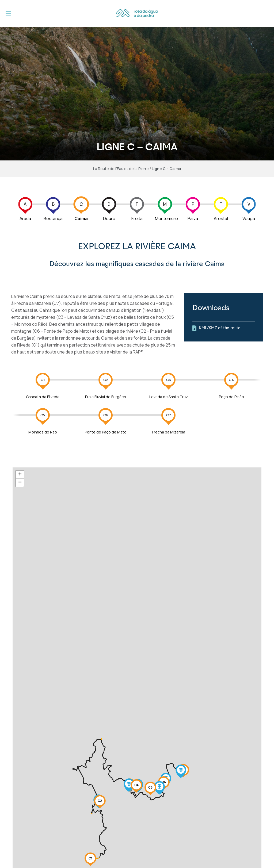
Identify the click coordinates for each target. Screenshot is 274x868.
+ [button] (20, 475)
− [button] (20, 483)
